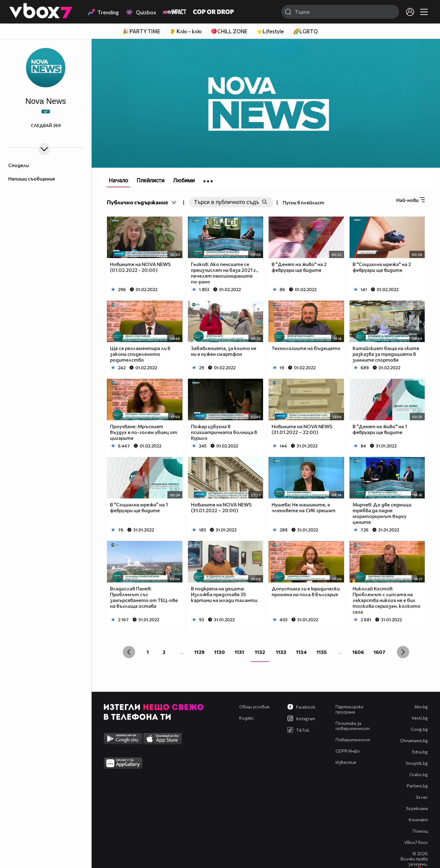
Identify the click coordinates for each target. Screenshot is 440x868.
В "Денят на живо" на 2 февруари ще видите (299, 267)
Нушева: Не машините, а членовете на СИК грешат (304, 507)
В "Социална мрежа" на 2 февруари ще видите (382, 267)
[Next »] (403, 652)
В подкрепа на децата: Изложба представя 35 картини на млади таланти (224, 594)
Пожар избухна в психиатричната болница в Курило (224, 432)
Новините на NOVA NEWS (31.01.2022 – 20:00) (221, 507)
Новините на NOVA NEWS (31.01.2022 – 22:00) (302, 429)
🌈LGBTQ (305, 31)
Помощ (420, 831)
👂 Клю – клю (185, 31)
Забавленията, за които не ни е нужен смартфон (224, 351)
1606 (358, 652)
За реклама (417, 808)
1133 (281, 652)
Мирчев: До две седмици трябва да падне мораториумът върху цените (382, 513)
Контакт (418, 820)
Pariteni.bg (417, 786)
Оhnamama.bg (414, 740)
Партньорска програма (349, 709)
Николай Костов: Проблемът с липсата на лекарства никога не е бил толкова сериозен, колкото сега (387, 600)
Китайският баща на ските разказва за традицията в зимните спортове (386, 354)
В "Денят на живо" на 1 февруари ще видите (380, 429)
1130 (220, 652)
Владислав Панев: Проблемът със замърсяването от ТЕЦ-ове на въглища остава (144, 597)
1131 (239, 652)
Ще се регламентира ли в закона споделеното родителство (140, 354)
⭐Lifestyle (270, 31)
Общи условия (254, 707)
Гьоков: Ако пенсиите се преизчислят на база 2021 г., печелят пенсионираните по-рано (225, 273)
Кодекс (247, 718)
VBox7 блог (416, 842)
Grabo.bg (419, 774)
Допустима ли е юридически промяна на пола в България (306, 591)
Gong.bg (419, 729)
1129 (199, 652)
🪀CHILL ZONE (229, 31)
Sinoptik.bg (417, 763)
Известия (346, 762)
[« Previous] (129, 652)
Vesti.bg (420, 718)
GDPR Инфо (348, 751)
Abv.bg (421, 707)
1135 (322, 652)
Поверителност (353, 740)
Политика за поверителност (352, 726)
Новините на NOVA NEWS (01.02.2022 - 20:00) (140, 267)
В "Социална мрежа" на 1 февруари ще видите (139, 507)
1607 (380, 652)
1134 (301, 652)
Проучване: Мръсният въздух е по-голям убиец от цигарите (144, 432)
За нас (422, 797)
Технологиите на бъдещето (306, 348)
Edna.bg (420, 752)
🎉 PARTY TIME (141, 31)
